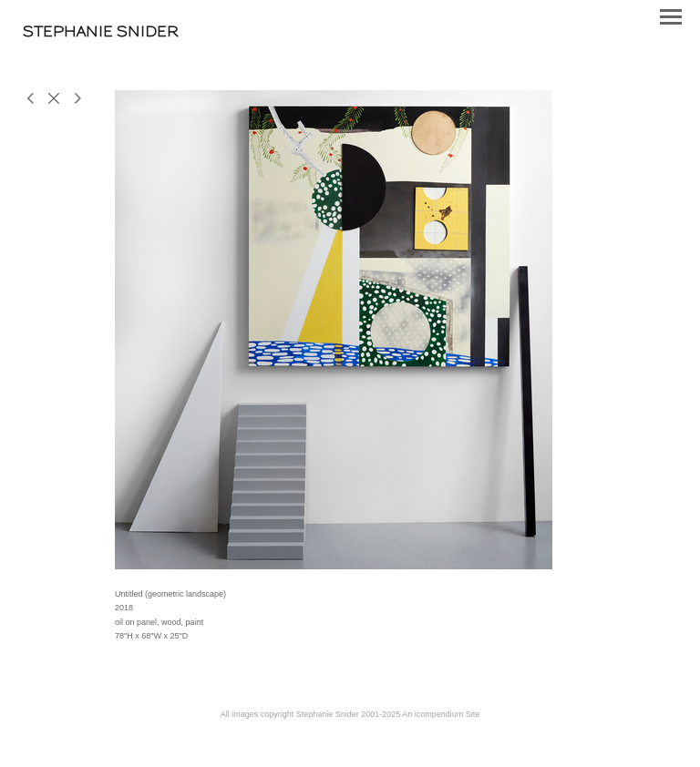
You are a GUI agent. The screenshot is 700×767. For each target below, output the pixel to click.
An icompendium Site (441, 714)
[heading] (100, 31)
